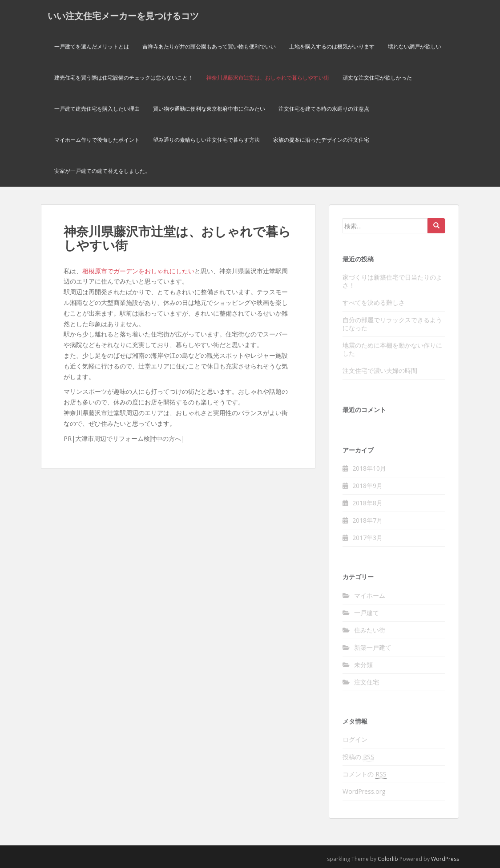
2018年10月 (369, 468)
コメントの (365, 774)
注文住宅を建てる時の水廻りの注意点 (324, 109)
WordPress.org (364, 791)
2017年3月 (367, 538)
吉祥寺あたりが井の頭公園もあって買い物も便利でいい (209, 46)
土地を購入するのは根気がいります (332, 46)
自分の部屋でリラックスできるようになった (392, 324)
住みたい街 (370, 630)
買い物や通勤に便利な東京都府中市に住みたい (209, 109)
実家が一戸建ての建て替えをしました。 (102, 171)
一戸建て (367, 613)
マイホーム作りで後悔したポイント (97, 140)
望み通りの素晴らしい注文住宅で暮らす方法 (206, 140)
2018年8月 (367, 503)
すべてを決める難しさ (374, 302)
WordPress (445, 859)
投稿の (358, 757)
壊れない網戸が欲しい (415, 46)
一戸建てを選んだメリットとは (92, 46)
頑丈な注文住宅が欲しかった (377, 78)
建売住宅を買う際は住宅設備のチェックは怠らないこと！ (124, 78)
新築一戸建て (373, 647)
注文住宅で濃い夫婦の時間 (380, 370)
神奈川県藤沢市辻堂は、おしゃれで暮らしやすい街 (268, 78)
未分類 (363, 665)
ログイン (355, 739)
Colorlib (388, 859)
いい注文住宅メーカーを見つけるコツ (123, 16)
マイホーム (370, 595)
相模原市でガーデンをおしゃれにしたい (138, 271)
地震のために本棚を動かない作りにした (392, 349)
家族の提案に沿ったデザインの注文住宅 (321, 140)
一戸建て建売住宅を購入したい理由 (97, 109)
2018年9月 (367, 486)
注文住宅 (367, 682)
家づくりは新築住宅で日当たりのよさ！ (392, 281)
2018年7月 (367, 520)
